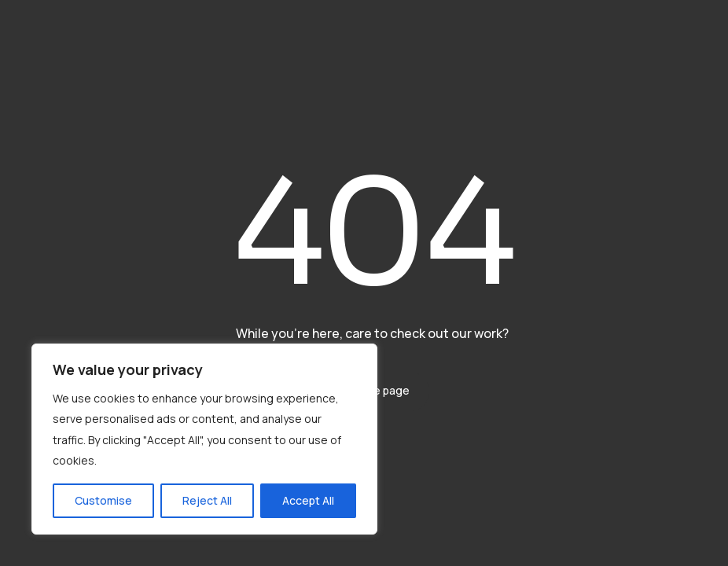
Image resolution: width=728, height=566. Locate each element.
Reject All (207, 500)
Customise (103, 500)
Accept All (308, 500)
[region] (204, 439)
